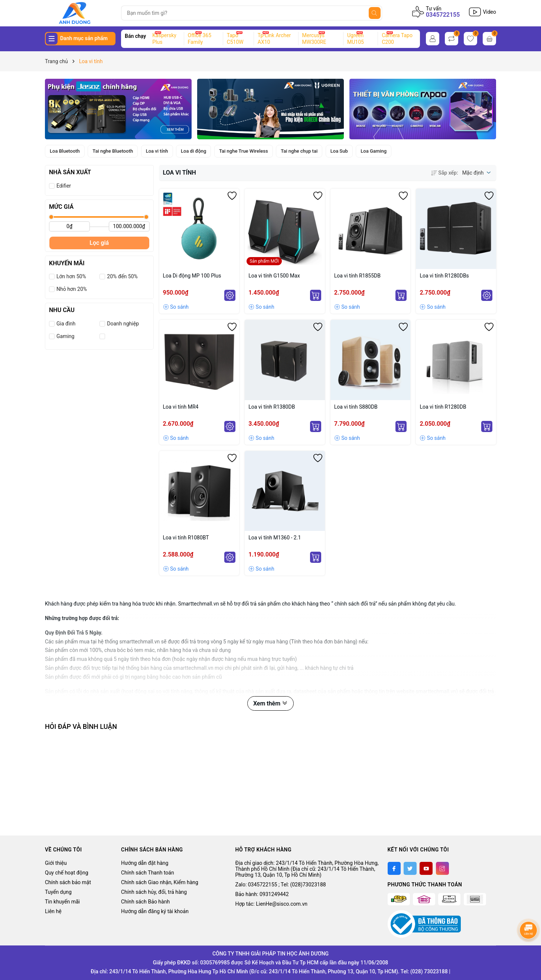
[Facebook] (394, 868)
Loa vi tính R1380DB (272, 407)
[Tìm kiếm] (375, 13)
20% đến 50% (122, 276)
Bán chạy (135, 36)
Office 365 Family (200, 39)
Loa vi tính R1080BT (186, 538)
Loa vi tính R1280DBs (444, 276)
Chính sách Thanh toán (148, 873)
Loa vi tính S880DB (356, 407)
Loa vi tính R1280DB (443, 407)
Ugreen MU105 (356, 39)
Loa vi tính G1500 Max (274, 276)
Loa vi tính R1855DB (357, 276)
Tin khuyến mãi (62, 902)
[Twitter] (410, 868)
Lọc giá (99, 243)
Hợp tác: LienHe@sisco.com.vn (271, 904)
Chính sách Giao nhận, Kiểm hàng (160, 882)
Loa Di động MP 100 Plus (192, 276)
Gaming (65, 336)
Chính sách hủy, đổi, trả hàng (154, 892)
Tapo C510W (235, 39)
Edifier (64, 186)
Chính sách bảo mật (68, 882)
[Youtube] (426, 868)
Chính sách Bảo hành (145, 902)
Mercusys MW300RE (314, 39)
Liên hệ (53, 911)
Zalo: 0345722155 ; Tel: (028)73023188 (281, 885)
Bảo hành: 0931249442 (262, 894)
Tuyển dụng (58, 892)
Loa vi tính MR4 (181, 407)
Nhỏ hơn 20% (72, 289)
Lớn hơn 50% (71, 276)
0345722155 (443, 15)
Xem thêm (270, 703)
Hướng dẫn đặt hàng (145, 863)
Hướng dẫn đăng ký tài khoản (155, 911)
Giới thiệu (56, 863)
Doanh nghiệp (123, 324)
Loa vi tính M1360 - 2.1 (275, 538)
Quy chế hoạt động (67, 873)
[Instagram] (442, 868)
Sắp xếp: (444, 173)
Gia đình (66, 324)
